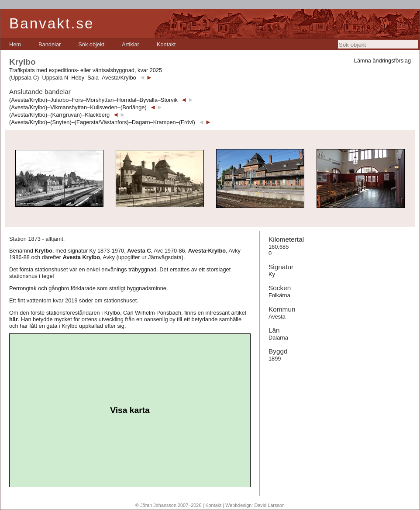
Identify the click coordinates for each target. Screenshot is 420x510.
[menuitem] (15, 44)
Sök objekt (91, 44)
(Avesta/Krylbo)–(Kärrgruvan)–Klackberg (59, 115)
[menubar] (92, 44)
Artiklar (131, 44)
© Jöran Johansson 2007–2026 (168, 505)
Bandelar (50, 44)
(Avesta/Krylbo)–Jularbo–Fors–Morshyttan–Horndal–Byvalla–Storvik (93, 100)
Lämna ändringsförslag (382, 61)
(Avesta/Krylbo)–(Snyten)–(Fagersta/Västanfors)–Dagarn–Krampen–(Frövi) (102, 122)
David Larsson (269, 505)
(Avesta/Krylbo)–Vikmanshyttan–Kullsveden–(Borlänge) (78, 107)
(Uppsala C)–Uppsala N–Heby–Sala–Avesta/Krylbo (73, 78)
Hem (15, 44)
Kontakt (166, 44)
